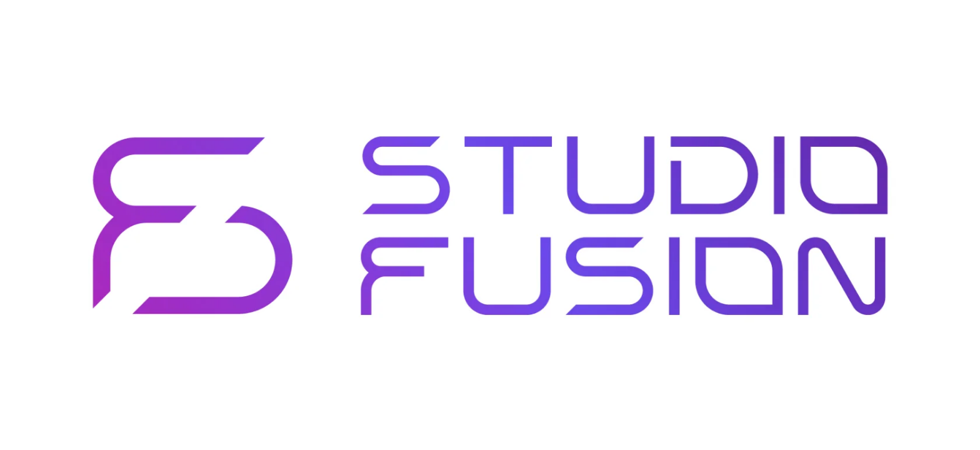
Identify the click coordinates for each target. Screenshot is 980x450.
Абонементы (474, 23)
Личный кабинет (834, 23)
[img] (32, 24)
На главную (120, 181)
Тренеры (542, 23)
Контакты (652, 23)
